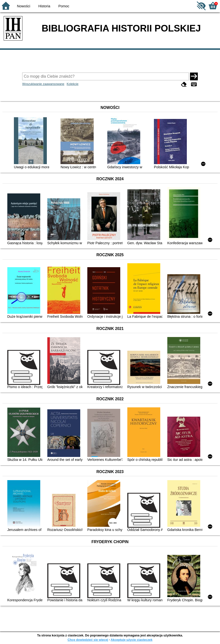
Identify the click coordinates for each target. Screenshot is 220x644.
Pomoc (64, 6)
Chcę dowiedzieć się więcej (88, 640)
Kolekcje (72, 84)
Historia (44, 6)
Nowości (24, 6)
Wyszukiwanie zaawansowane (43, 84)
